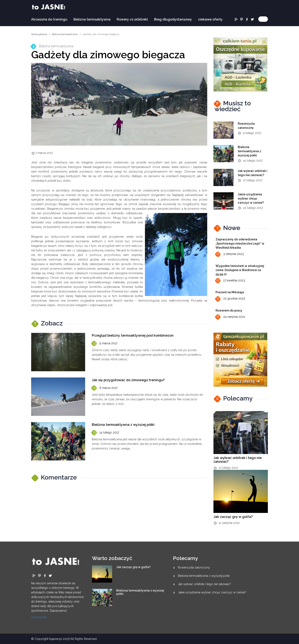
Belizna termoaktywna (92, 19)
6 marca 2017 (105, 388)
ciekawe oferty (210, 19)
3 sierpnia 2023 (230, 254)
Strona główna (39, 34)
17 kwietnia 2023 (230, 281)
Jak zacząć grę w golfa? (233, 517)
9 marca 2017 (105, 344)
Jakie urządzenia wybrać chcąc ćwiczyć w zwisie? (251, 198)
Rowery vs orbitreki (132, 19)
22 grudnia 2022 (230, 299)
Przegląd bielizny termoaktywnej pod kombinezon (133, 335)
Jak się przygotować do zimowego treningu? (128, 380)
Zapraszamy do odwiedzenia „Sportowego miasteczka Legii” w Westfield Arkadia (240, 243)
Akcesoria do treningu (49, 19)
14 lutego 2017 (105, 433)
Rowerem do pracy (229, 310)
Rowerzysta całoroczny (194, 567)
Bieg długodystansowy (173, 19)
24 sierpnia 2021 (230, 317)
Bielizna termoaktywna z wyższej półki (123, 425)
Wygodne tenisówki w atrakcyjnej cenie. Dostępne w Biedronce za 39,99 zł (240, 270)
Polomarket (39, 617)
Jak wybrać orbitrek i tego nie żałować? (238, 460)
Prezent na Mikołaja (230, 292)
